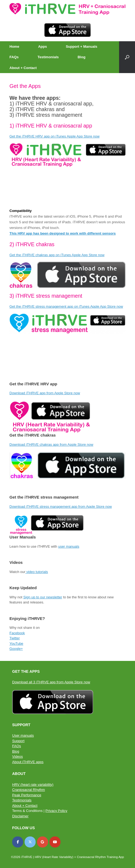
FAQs (14, 57)
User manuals (23, 735)
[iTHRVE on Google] (43, 842)
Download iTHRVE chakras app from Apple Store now (51, 445)
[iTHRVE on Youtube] (55, 842)
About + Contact (23, 68)
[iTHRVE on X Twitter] (30, 842)
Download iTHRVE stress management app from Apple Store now (61, 507)
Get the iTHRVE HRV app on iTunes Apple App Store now (55, 136)
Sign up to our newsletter (43, 597)
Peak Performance (27, 795)
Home (14, 47)
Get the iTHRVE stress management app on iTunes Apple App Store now (66, 306)
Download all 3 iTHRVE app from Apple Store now (51, 682)
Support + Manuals (82, 47)
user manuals (69, 546)
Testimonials (48, 57)
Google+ (16, 649)
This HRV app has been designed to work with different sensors (63, 233)
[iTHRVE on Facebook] (18, 842)
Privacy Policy (56, 811)
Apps (43, 47)
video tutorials (37, 572)
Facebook (17, 633)
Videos (18, 757)
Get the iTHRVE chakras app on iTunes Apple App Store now (57, 255)
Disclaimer (20, 816)
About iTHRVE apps (28, 762)
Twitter (15, 638)
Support (18, 741)
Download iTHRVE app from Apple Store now (45, 393)
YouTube (16, 644)
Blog (81, 57)
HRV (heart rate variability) (33, 785)
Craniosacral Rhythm (28, 790)
